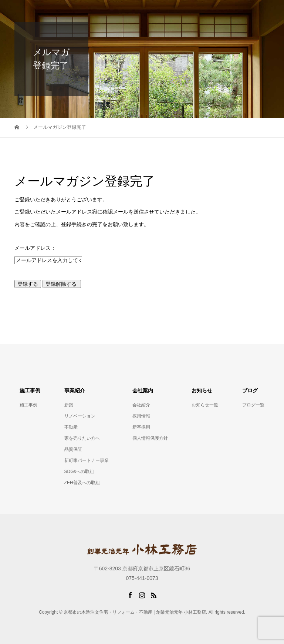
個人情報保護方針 (150, 438)
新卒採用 (141, 427)
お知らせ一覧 (205, 405)
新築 (69, 405)
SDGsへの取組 (79, 472)
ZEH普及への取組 (82, 483)
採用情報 (141, 416)
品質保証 (73, 449)
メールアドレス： (35, 248)
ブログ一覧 (253, 405)
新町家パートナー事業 (87, 460)
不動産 (71, 427)
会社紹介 (141, 405)
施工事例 (28, 405)
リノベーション (80, 416)
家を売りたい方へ (82, 438)
